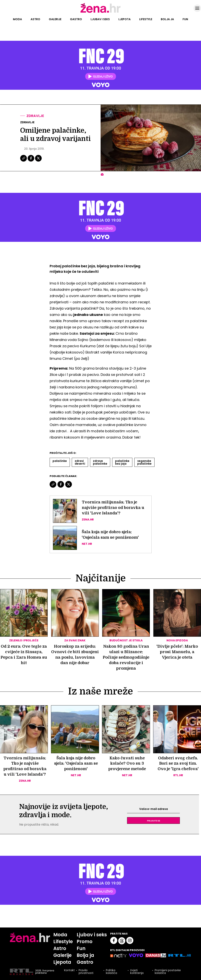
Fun (185, 19)
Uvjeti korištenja (137, 972)
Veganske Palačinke (144, 462)
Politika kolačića (111, 972)
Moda (17, 19)
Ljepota (125, 19)
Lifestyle (146, 19)
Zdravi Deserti (80, 462)
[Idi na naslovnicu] (100, 12)
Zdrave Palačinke (100, 462)
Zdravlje (35, 116)
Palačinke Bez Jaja (122, 462)
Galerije (55, 19)
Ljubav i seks (100, 19)
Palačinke (60, 461)
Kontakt (69, 971)
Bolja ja (167, 19)
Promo (85, 941)
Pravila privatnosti (86, 972)
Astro (35, 19)
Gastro (76, 19)
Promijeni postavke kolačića (168, 972)
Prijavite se (154, 820)
